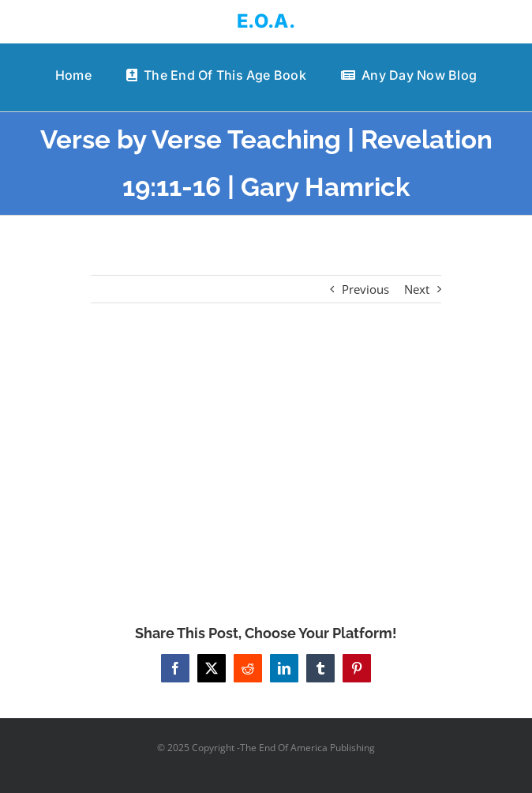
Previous (365, 289)
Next (417, 289)
